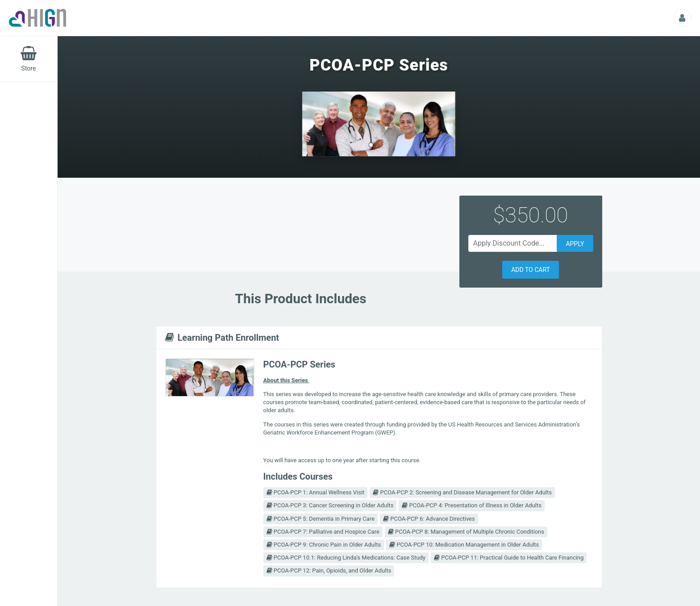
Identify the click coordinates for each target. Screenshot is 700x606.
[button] (531, 270)
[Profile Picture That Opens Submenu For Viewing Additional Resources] (682, 18)
